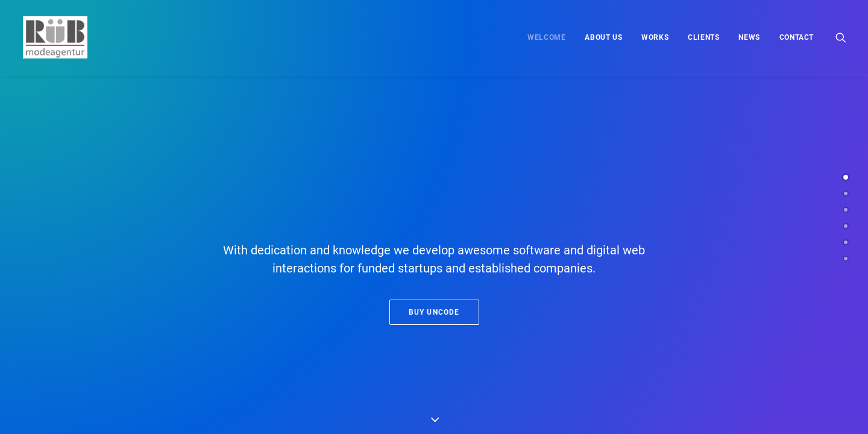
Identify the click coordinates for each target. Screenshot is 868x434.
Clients (703, 37)
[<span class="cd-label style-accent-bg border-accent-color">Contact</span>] (846, 259)
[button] (841, 37)
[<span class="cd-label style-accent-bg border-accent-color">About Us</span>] (846, 193)
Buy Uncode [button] (434, 312)
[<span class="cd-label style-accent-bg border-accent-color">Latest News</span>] (846, 242)
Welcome (546, 37)
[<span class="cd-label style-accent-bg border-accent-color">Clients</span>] (846, 226)
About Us (603, 37)
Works (655, 37)
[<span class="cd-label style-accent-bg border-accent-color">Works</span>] (846, 210)
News (749, 37)
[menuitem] (546, 37)
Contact (797, 37)
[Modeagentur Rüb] (54, 37)
